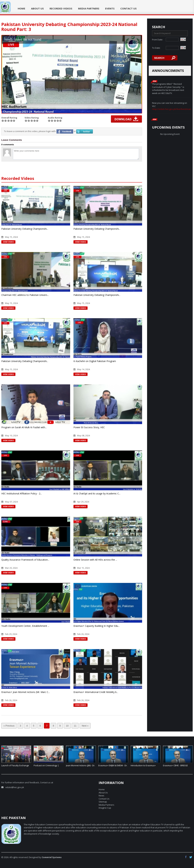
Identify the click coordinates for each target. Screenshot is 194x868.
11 (75, 726)
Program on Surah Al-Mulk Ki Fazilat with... (24, 427)
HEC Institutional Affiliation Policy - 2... (22, 493)
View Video (8, 242)
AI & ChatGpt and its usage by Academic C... (97, 493)
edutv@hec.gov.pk (15, 787)
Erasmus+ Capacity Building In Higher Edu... (97, 626)
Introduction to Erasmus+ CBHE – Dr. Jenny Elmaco (143, 767)
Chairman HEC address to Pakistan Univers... (25, 295)
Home (21, 8)
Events (110, 8)
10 (67, 726)
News (101, 796)
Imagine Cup (105, 808)
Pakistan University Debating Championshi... (25, 229)
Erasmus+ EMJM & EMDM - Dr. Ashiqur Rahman (113, 767)
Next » (85, 726)
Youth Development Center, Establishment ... (25, 626)
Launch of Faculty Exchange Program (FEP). (15, 767)
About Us (37, 8)
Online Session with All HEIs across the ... (95, 560)
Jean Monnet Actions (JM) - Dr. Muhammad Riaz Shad (81, 767)
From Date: (157, 40)
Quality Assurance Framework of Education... (25, 560)
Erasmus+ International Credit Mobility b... (96, 692)
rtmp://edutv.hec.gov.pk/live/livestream (172, 109)
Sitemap (103, 802)
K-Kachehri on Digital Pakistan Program (95, 361)
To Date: (156, 48)
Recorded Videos (61, 8)
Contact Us (129, 8)
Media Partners (89, 8)
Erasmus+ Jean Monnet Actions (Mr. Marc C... (26, 692)
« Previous (9, 726)
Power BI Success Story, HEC (89, 427)
